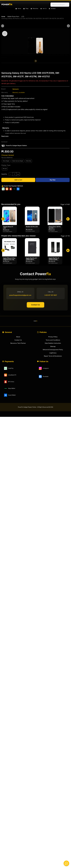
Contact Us (35, 342)
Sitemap (53, 384)
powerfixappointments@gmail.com (20, 332)
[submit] (3, 256)
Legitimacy (53, 390)
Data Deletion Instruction (53, 380)
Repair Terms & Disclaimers (53, 393)
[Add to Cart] (18, 180)
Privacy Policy (53, 374)
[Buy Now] (53, 180)
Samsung (16, 89)
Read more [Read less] (5, 136)
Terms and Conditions (53, 377)
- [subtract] (11, 174)
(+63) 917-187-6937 (51, 332)
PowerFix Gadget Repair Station (16, 146)
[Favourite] (3, 26)
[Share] (68, 26)
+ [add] (18, 174)
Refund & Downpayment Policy (53, 387)
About (18, 374)
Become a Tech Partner (18, 380)
